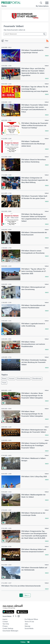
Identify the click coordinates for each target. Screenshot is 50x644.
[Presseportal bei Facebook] (13, 616)
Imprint (5, 619)
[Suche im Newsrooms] (25, 34)
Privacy (5, 626)
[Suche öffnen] (41, 3)
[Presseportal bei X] (15, 616)
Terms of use (29, 622)
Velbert (47, 47)
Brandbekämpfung (23, 378)
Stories (4, 6)
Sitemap (27, 626)
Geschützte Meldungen (10, 631)
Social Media (29, 628)
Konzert (12, 378)
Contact (5, 622)
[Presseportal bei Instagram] (18, 616)
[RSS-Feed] (47, 41)
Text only (6, 624)
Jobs (26, 624)
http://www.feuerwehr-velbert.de (14, 30)
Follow (25, 642)
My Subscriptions (42, 6)
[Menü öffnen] (47, 3)
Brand (4, 378)
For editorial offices (31, 619)
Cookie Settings (8, 628)
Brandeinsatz (37, 378)
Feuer (4, 383)
